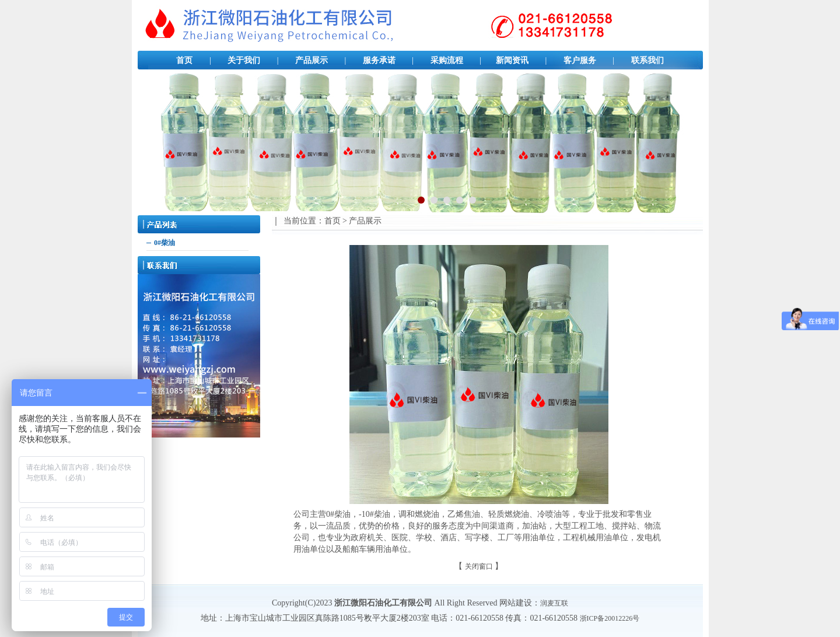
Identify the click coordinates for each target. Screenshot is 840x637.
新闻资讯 (512, 60)
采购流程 (447, 60)
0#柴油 (164, 243)
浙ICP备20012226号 (610, 618)
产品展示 (311, 60)
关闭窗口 (479, 566)
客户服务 (580, 60)
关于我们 (244, 60)
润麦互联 (554, 603)
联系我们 (647, 60)
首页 (184, 60)
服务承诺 (379, 60)
